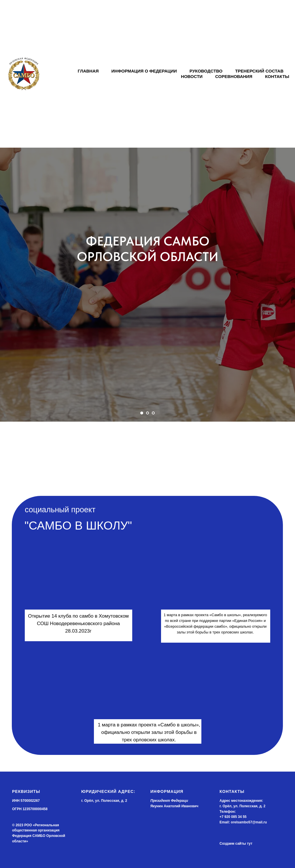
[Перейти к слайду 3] (153, 413)
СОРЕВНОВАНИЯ (234, 76)
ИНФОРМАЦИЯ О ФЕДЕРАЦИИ (144, 71)
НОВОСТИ (192, 76)
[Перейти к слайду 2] (147, 413)
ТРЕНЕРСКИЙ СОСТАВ (259, 71)
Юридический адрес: (108, 791)
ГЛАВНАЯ (88, 71)
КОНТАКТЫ (277, 76)
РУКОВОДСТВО (206, 71)
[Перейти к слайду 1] (142, 413)
